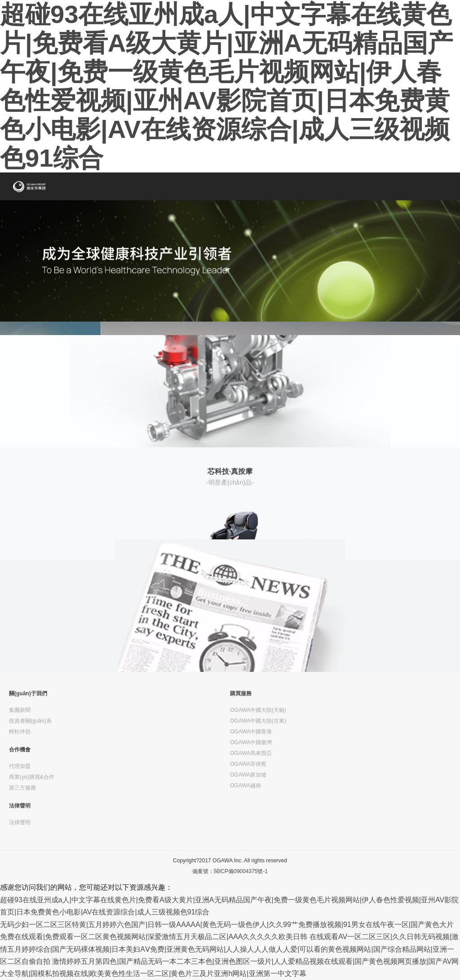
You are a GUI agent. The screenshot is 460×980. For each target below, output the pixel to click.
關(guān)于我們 (28, 693)
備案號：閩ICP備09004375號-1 (230, 871)
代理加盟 (20, 766)
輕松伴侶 (20, 732)
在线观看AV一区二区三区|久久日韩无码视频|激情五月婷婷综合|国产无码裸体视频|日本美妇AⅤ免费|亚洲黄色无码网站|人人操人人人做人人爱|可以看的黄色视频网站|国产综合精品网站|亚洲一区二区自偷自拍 (229, 949)
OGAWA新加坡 (248, 775)
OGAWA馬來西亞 (251, 753)
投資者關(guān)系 (30, 721)
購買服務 (241, 693)
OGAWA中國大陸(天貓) (258, 710)
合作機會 (20, 750)
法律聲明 (20, 806)
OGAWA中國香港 (251, 732)
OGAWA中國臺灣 (251, 742)
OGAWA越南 (245, 786)
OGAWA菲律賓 (248, 764)
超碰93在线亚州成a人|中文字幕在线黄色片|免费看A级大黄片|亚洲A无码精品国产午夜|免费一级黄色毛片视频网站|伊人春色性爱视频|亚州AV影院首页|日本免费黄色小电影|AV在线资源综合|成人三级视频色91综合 (226, 86)
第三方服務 (22, 788)
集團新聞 (20, 710)
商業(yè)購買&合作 (32, 777)
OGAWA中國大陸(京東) (258, 721)
